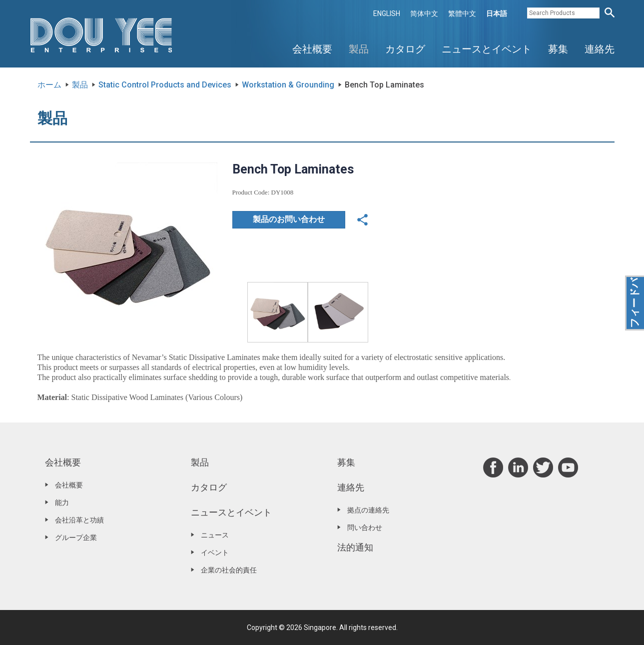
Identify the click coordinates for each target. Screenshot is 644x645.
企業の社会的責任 (229, 570)
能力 (62, 502)
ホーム (49, 85)
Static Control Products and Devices (165, 85)
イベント (215, 552)
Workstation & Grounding (288, 85)
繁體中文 (462, 13)
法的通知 (355, 547)
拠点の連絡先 (368, 510)
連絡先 (600, 49)
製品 (359, 49)
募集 (558, 49)
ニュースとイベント (487, 49)
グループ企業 (76, 537)
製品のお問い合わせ (289, 219)
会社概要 (312, 49)
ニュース (215, 535)
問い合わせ (365, 527)
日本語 (497, 13)
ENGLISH (387, 13)
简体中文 (424, 13)
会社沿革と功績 (79, 520)
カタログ (405, 49)
